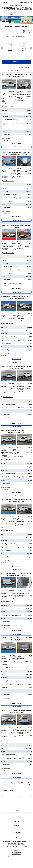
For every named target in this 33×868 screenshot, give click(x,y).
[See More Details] (8, 106)
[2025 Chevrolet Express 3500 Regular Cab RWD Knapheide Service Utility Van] (16, 574)
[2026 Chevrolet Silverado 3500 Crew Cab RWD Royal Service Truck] (16, 367)
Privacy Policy (16, 825)
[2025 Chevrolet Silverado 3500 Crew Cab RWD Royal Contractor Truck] (16, 76)
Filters (16, 62)
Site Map (16, 822)
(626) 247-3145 (17, 143)
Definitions (16, 818)
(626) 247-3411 (17, 289)
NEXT (29, 783)
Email (24, 31)
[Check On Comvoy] (16, 838)
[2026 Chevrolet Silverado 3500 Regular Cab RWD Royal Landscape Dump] (16, 298)
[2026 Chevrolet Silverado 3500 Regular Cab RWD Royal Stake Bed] (16, 639)
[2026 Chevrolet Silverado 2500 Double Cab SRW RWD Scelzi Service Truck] (16, 432)
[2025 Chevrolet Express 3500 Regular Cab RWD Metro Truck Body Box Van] (16, 153)
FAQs (16, 814)
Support (17, 829)
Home (16, 811)
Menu (4, 2)
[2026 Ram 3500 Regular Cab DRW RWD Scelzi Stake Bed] (16, 226)
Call (29, 31)
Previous (2, 20)
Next (30, 16)
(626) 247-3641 (19, 5)
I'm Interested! (16, 147)
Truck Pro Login (16, 833)
